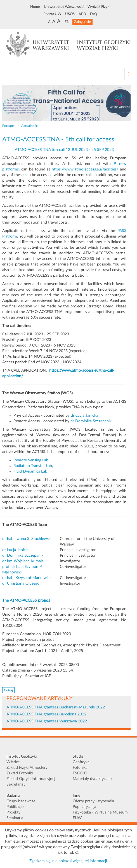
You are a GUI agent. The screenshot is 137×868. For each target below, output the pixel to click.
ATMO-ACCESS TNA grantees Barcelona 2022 (46, 714)
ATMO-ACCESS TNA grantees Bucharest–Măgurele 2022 (56, 707)
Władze (13, 762)
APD (82, 14)
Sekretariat (16, 784)
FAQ (94, 14)
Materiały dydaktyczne (92, 779)
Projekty (13, 812)
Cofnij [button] (8, 690)
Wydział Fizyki (99, 7)
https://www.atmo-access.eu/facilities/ (85, 169)
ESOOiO (80, 773)
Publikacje (15, 807)
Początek (9, 126)
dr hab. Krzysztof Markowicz (27, 578)
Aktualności (30, 126)
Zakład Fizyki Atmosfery (27, 768)
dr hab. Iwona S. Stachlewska (27, 539)
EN (67, 22)
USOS (70, 14)
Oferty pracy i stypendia (93, 801)
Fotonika (80, 768)
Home (35, 7)
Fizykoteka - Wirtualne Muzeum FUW (100, 815)
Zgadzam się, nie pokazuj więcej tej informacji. (68, 861)
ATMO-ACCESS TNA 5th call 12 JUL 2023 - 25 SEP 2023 (64, 150)
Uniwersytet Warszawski (64, 7)
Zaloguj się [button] (82, 22)
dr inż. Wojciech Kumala (23, 561)
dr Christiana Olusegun (22, 584)
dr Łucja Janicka (84, 416)
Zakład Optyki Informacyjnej (31, 779)
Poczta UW (52, 14)
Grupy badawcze (21, 801)
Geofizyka (81, 762)
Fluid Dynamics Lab (30, 471)
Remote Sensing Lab (31, 460)
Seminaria (15, 818)
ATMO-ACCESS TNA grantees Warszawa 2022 (47, 721)
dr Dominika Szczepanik (92, 421)
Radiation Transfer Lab (33, 466)
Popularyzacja (84, 807)
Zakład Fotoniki (20, 773)
